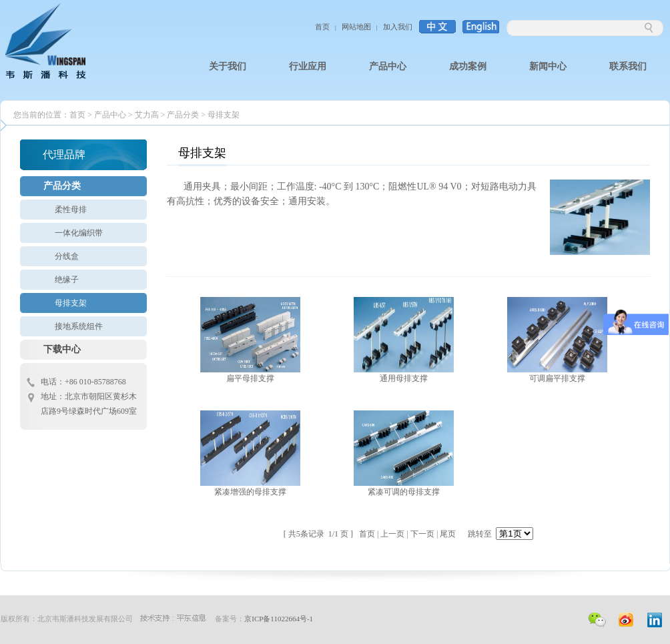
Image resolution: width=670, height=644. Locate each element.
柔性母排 (71, 210)
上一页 (392, 534)
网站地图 (356, 27)
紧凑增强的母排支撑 (250, 492)
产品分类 (183, 115)
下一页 (422, 534)
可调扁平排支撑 (557, 378)
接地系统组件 (79, 326)
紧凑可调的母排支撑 (404, 492)
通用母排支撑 (404, 378)
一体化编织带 (79, 233)
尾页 (448, 534)
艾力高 (147, 115)
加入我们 (398, 27)
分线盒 (67, 256)
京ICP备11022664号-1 (279, 619)
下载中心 (62, 349)
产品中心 (110, 115)
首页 (322, 27)
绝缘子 (67, 280)
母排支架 (224, 115)
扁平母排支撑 (250, 378)
